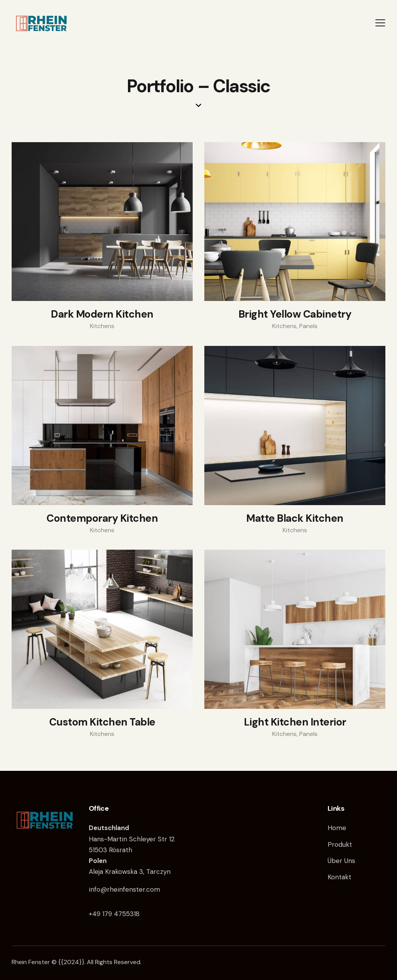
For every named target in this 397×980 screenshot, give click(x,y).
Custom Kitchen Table (102, 722)
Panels (308, 326)
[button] (380, 23)
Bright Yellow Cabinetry (295, 315)
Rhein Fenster (31, 962)
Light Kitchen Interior (295, 722)
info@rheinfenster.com (124, 889)
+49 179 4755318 (114, 914)
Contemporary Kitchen (102, 519)
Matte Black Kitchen (295, 519)
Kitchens (102, 326)
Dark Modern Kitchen (102, 315)
